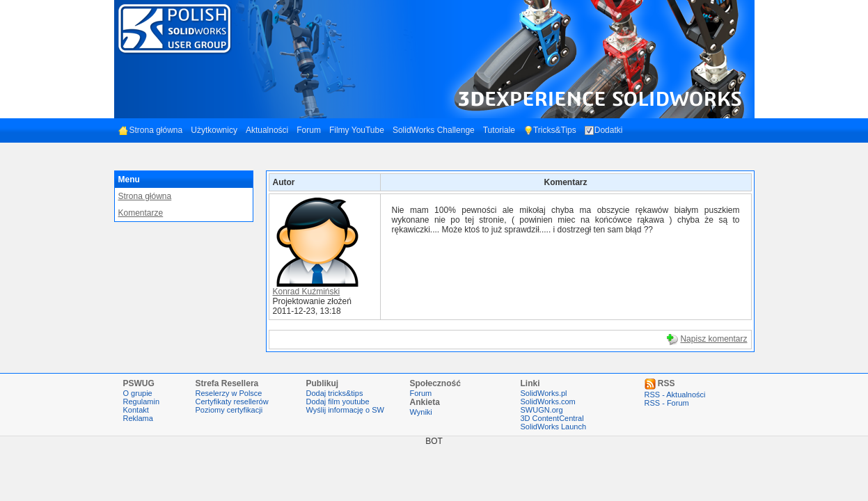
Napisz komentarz (713, 339)
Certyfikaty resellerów (232, 401)
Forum (309, 130)
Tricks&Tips (550, 130)
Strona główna (151, 130)
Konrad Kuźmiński (307, 292)
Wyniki (421, 412)
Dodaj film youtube (338, 401)
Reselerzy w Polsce (229, 393)
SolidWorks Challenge (434, 130)
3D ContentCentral (552, 418)
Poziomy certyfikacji (229, 410)
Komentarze (141, 213)
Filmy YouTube (357, 130)
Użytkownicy (214, 130)
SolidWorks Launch (554, 427)
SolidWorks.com (548, 401)
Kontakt (136, 410)
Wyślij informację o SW (345, 410)
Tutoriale (499, 130)
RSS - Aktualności (675, 395)
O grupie (138, 393)
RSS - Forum (667, 403)
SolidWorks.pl (544, 393)
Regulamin (142, 401)
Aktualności (267, 130)
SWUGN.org (542, 410)
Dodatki (604, 130)
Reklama (138, 418)
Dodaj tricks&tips (335, 393)
